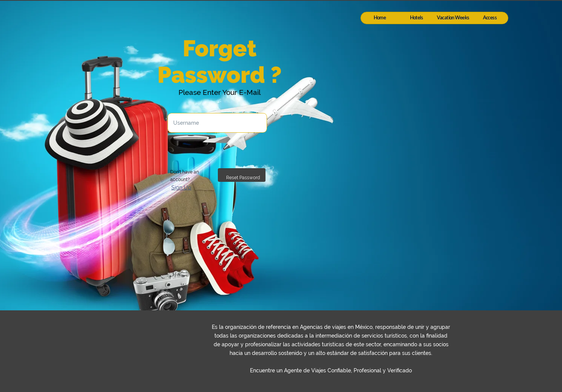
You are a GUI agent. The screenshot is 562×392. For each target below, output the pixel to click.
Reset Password (243, 178)
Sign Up (181, 187)
